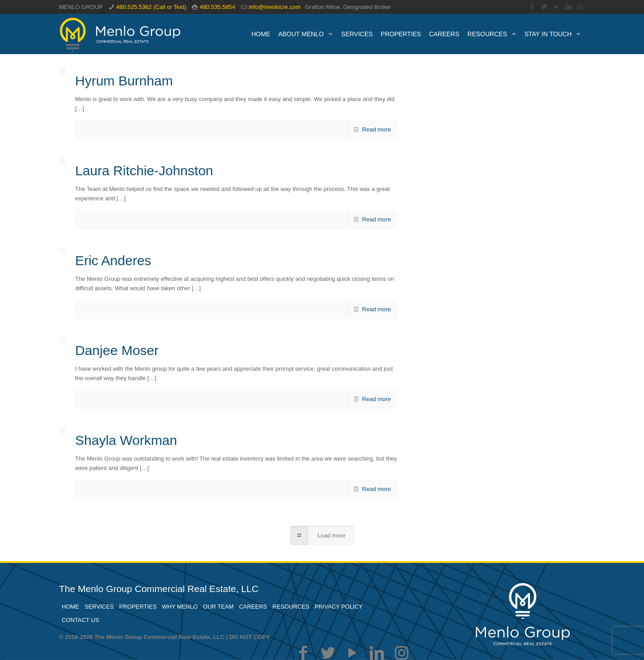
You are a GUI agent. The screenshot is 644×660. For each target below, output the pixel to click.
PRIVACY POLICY (339, 607)
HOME (70, 607)
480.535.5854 (217, 7)
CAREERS (253, 607)
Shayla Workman (126, 440)
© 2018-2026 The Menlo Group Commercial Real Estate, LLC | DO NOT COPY (165, 637)
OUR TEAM (218, 607)
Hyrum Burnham (124, 81)
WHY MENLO (180, 607)
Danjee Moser (117, 350)
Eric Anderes (113, 260)
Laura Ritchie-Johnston (144, 171)
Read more (377, 129)
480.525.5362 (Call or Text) (151, 7)
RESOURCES (291, 607)
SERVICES (99, 607)
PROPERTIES (138, 607)
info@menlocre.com (275, 7)
